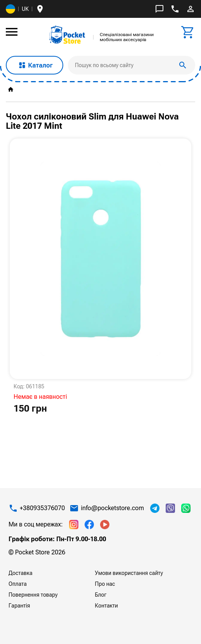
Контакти (107, 606)
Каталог (35, 65)
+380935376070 (42, 508)
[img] (68, 35)
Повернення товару (33, 595)
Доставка (20, 573)
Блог (101, 595)
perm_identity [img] (191, 9)
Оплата (18, 584)
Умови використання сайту (129, 573)
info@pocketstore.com (112, 508)
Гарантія (19, 606)
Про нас (105, 584)
